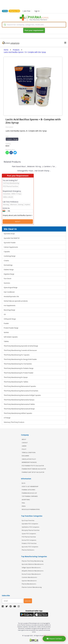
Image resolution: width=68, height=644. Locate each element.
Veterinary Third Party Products (14, 422)
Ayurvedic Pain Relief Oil (12, 238)
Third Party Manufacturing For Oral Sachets (18, 364)
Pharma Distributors (28, 550)
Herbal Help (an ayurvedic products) (16, 301)
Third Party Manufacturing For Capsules (17, 355)
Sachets (6, 332)
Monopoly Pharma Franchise (31, 530)
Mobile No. (6, 208)
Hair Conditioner (9, 292)
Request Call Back (54, 639)
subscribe (28, 601)
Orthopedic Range (10, 319)
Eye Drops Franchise (28, 520)
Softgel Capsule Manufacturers (31, 568)
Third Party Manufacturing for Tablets (16, 382)
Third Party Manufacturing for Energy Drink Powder (20, 359)
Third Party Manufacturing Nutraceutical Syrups (19, 400)
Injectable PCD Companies (30, 524)
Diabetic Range (9, 270)
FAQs (23, 503)
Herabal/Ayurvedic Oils (11, 297)
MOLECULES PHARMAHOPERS (31, 509)
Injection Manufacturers (29, 581)
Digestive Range (9, 274)
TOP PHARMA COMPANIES (30, 496)
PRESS (24, 506)
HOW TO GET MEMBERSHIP (30, 486)
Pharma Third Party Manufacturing (32, 561)
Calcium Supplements (11, 247)
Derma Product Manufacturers (31, 574)
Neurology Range (9, 310)
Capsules (7, 252)
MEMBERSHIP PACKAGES (29, 462)
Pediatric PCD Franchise (29, 543)
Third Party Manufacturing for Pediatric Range (19, 368)
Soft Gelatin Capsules (11, 337)
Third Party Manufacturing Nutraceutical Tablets (19, 404)
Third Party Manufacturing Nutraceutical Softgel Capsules (22, 395)
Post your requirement (34, 30)
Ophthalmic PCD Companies (30, 527)
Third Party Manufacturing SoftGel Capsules (18, 413)
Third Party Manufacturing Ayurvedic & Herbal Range (21, 346)
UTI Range (7, 418)
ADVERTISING (26, 500)
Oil (5, 314)
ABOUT (24, 439)
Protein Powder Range (11, 328)
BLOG (24, 483)
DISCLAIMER (25, 456)
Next (18, 222)
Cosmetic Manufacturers (29, 577)
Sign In (37, 11)
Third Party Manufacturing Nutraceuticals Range (19, 409)
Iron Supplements (10, 305)
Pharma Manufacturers (29, 584)
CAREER (24, 446)
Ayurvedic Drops (9, 234)
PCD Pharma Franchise (29, 537)
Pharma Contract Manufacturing (32, 587)
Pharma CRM (15, 11)
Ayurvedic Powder (10, 243)
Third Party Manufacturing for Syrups (16, 377)
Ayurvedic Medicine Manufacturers (33, 564)
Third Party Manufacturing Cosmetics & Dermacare (20, 350)
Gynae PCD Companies (29, 534)
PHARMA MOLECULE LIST (29, 493)
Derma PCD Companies (29, 540)
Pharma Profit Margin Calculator (34, 469)
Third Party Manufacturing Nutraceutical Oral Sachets (21, 391)
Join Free (26, 11)
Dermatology (8, 265)
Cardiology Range (10, 256)
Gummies (7, 283)
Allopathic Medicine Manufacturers (33, 571)
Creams (6, 261)
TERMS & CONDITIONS (29, 452)
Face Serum (8, 279)
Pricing (5, 11)
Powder (6, 323)
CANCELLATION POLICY (29, 459)
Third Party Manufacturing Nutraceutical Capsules (20, 386)
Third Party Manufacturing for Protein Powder (19, 373)
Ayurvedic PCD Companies (30, 547)
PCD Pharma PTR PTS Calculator (33, 466)
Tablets (6, 341)
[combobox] (34, 25)
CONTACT (25, 443)
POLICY (24, 449)
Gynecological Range (11, 288)
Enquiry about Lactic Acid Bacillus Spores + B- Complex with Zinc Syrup (18, 215)
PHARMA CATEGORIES (28, 490)
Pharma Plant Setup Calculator (33, 472)
